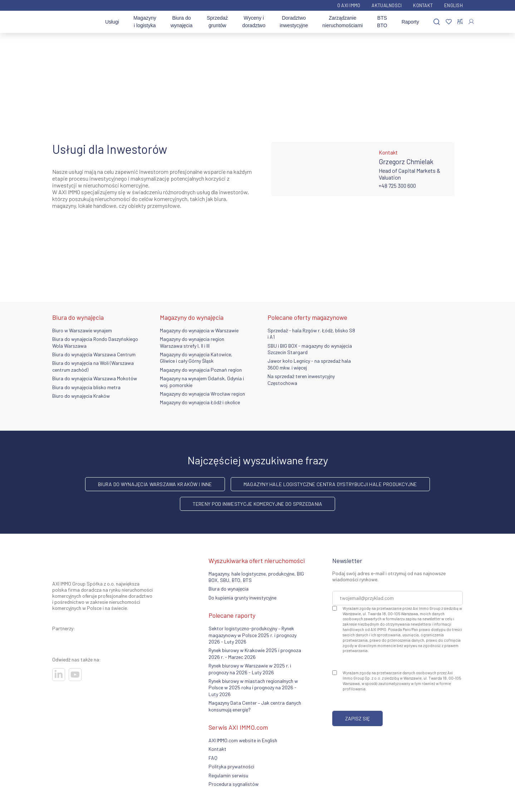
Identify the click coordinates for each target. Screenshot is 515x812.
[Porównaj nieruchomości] (460, 22)
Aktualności (387, 5)
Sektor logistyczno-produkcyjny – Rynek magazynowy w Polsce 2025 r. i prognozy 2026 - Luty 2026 (252, 635)
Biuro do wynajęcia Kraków (81, 396)
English (453, 5)
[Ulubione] (449, 22)
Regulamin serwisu (228, 775)
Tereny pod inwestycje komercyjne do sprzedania (258, 504)
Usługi (112, 22)
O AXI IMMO (349, 5)
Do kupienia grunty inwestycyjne (242, 598)
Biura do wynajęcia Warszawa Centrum (94, 354)
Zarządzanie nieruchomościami (342, 22)
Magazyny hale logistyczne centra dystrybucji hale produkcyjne (330, 484)
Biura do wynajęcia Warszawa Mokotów (95, 378)
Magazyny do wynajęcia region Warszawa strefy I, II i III (192, 342)
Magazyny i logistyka (145, 22)
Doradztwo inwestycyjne (294, 22)
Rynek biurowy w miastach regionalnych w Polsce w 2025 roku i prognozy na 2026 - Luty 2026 (253, 688)
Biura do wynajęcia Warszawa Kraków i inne (155, 484)
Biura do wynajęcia (182, 22)
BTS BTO (382, 22)
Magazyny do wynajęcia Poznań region (201, 370)
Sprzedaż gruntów (217, 22)
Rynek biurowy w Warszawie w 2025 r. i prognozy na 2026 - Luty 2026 (250, 669)
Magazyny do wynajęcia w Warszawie (199, 330)
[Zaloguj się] (471, 22)
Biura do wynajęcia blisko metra (86, 387)
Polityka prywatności (231, 766)
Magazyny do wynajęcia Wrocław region (202, 394)
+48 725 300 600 (397, 186)
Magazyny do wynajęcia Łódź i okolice (200, 402)
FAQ (213, 758)
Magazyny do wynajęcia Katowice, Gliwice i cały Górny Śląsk (196, 358)
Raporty (410, 22)
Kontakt (423, 5)
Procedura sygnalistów (234, 784)
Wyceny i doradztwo (254, 22)
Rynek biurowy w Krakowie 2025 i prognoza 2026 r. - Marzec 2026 (255, 653)
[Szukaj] (437, 22)
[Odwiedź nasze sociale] (59, 675)
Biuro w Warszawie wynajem (82, 330)
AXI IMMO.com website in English (243, 740)
